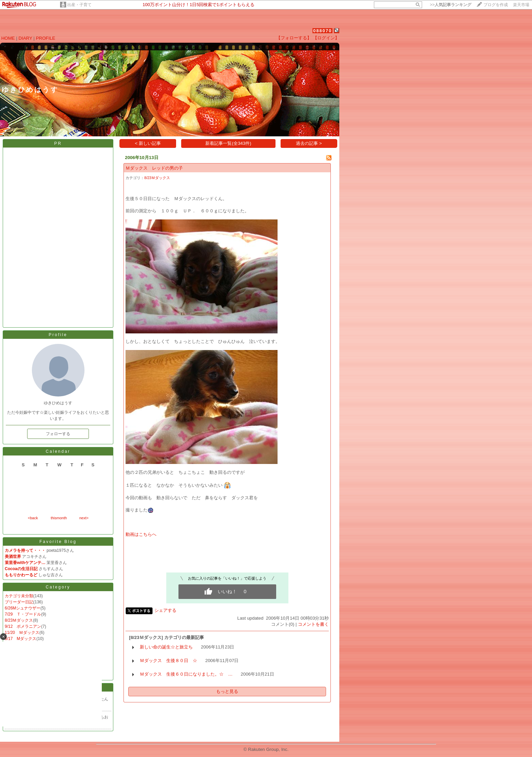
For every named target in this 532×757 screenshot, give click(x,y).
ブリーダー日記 (19, 602)
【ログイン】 (326, 38)
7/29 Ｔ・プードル (23, 614)
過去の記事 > (309, 143)
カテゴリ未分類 (19, 596)
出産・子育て (79, 5)
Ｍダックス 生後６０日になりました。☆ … (186, 674)
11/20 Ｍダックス (22, 633)
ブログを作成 (496, 5)
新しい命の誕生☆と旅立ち (166, 647)
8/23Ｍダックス (19, 620)
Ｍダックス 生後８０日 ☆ (168, 661)
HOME (8, 38)
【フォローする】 (294, 38)
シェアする (165, 610)
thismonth (59, 518)
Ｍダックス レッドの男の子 (154, 168)
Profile (58, 335)
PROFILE (46, 38)
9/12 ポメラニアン (23, 626)
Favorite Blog (58, 542)
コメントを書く (313, 624)
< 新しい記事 (148, 143)
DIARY (25, 38)
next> (84, 518)
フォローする (58, 434)
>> (451, 5)
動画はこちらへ (141, 534)
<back (33, 518)
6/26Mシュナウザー (23, 608)
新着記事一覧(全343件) (228, 143)
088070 (322, 31)
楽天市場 (521, 5)
